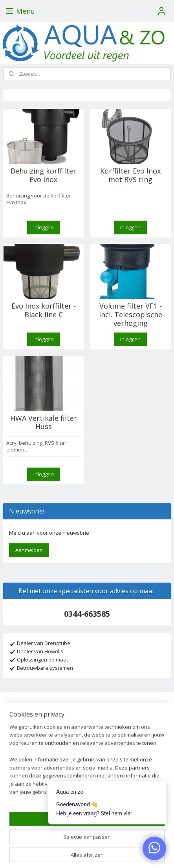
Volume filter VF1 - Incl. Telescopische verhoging (131, 315)
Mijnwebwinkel (87, 854)
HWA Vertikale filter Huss (44, 423)
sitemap (72, 841)
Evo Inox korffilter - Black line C (44, 310)
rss (89, 841)
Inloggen (44, 227)
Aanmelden (29, 550)
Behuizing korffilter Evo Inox (43, 175)
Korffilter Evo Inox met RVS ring (130, 175)
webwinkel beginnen (119, 841)
